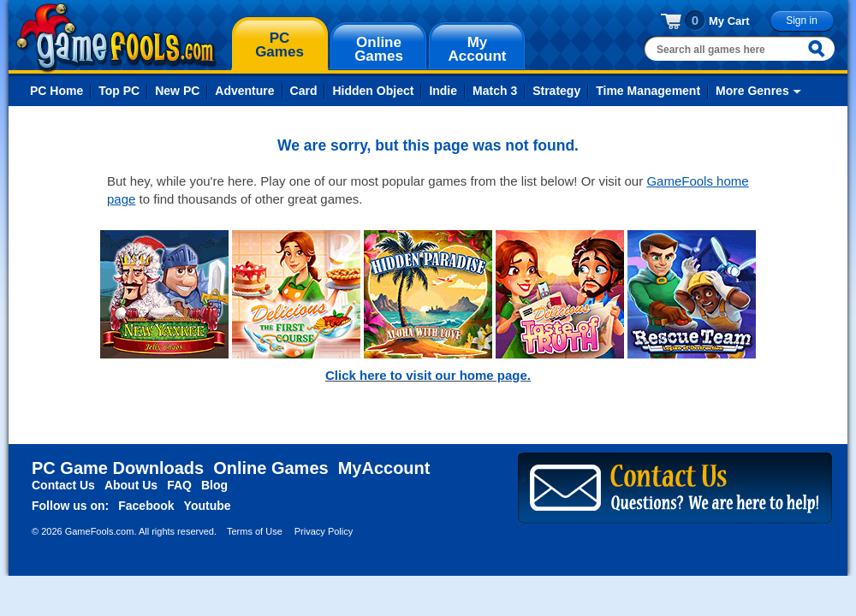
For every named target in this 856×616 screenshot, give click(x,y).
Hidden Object (373, 91)
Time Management (648, 91)
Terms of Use (255, 531)
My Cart (729, 21)
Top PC (119, 91)
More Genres (752, 91)
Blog (214, 485)
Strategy (556, 91)
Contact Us (63, 485)
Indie (443, 91)
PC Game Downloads (118, 468)
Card (304, 91)
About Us (131, 485)
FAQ (179, 485)
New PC (177, 91)
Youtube (208, 506)
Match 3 (495, 91)
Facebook (146, 506)
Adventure (244, 91)
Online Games (271, 468)
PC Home (56, 91)
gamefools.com (116, 38)
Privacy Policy (324, 531)
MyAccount (384, 468)
